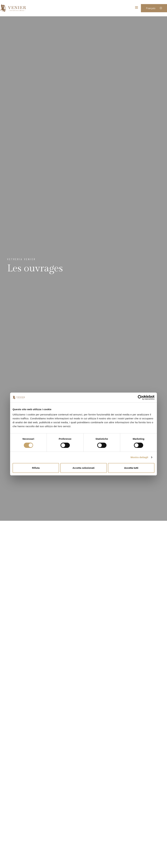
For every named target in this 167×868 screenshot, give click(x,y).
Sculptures (13, 553)
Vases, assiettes (117, 557)
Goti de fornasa (13, 791)
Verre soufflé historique (65, 641)
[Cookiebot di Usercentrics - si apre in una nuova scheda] (140, 397)
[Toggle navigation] (137, 8)
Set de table (65, 711)
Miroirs (13, 629)
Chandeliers (65, 554)
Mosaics (117, 707)
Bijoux (13, 707)
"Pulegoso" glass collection (117, 800)
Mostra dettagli (139, 457)
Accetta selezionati (83, 468)
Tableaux (117, 630)
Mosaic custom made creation (65, 800)
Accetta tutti (131, 468)
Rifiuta (36, 468)
